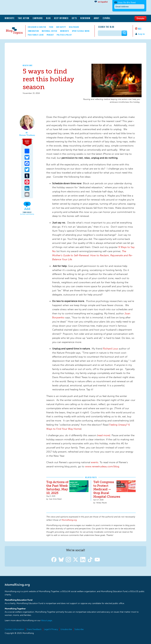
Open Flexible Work (81, 31)
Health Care (28, 65)
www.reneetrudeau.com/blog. (102, 466)
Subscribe (79, 629)
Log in (141, 34)
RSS (140, 29)
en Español (103, 2)
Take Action (24, 18)
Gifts (74, 18)
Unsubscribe (66, 629)
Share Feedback (34, 629)
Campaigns (38, 18)
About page (47, 620)
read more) (104, 435)
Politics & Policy (64, 35)
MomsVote (10, 18)
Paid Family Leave (36, 35)
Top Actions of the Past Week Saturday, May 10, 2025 (57, 487)
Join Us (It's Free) (127, 3)
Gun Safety (61, 27)
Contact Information (14, 629)
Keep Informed (61, 18)
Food (51, 27)
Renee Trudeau (27, 135)
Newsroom (85, 18)
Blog (48, 18)
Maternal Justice (50, 31)
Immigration (33, 31)
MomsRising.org (33, 7)
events (95, 462)
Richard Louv (111, 349)
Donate (140, 18)
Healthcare (74, 27)
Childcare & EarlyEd (37, 27)
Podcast (50, 35)
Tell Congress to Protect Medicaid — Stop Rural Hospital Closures (107, 489)
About (97, 18)
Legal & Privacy (51, 629)
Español (107, 18)
